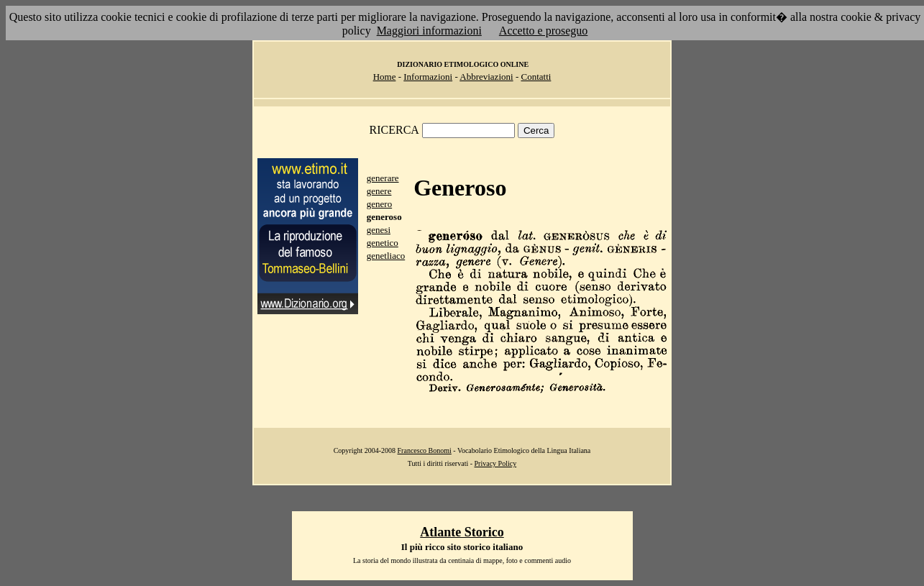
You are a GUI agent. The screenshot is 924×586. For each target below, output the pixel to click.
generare (383, 178)
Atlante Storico (462, 532)
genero (379, 204)
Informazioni (428, 77)
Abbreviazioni (486, 77)
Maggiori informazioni (429, 31)
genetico (383, 243)
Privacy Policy (496, 463)
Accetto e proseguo (544, 31)
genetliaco (386, 256)
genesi (379, 230)
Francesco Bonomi (425, 450)
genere (379, 191)
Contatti (536, 77)
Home (385, 77)
